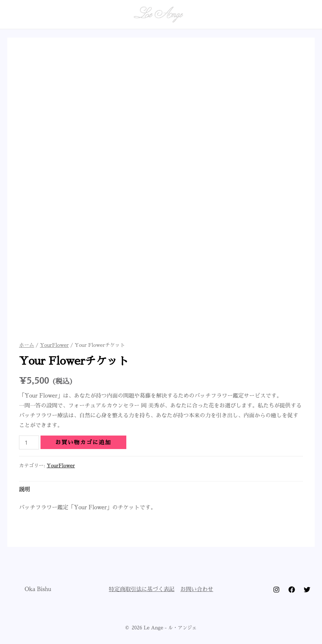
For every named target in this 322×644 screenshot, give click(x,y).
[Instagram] (276, 590)
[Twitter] (307, 590)
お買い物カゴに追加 (83, 442)
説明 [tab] (24, 489)
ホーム (26, 345)
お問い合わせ (197, 589)
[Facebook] (292, 590)
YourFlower (54, 345)
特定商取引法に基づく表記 (142, 589)
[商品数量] (29, 442)
